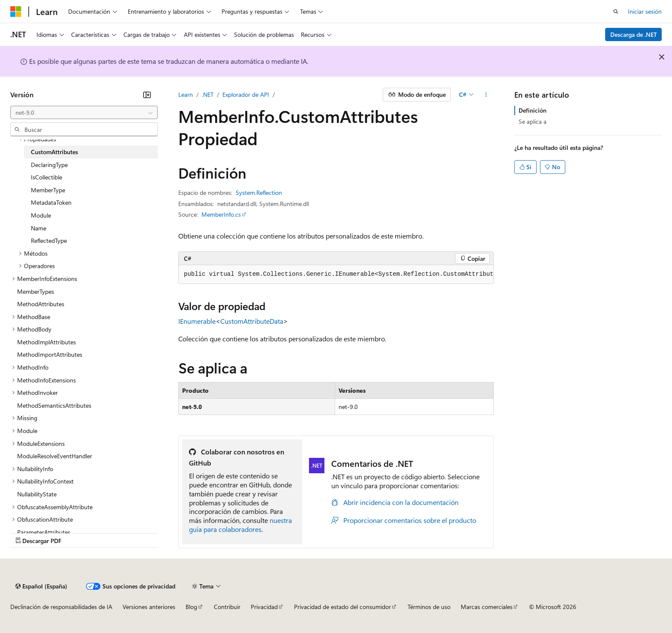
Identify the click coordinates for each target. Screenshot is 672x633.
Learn (186, 94)
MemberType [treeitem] (48, 190)
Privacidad (264, 607)
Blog (191, 607)
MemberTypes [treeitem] (36, 291)
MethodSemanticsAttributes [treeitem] (54, 405)
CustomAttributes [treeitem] (54, 152)
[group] (336, 275)
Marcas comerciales (487, 607)
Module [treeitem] (41, 215)
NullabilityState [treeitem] (37, 494)
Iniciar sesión (645, 11)
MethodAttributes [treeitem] (41, 304)
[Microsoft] (16, 12)
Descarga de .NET (634, 34)
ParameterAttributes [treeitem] (44, 532)
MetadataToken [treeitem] (51, 202)
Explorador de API (246, 94)
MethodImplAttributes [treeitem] (46, 342)
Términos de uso (429, 607)
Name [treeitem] (39, 228)
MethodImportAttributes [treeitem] (50, 354)
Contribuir (227, 607)
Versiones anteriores (149, 607)
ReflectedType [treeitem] (49, 240)
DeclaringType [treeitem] (49, 165)
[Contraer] (147, 95)
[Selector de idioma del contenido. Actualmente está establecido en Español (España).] (41, 586)
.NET (208, 94)
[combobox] (84, 113)
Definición (532, 110)
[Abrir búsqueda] (616, 12)
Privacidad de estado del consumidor (342, 607)
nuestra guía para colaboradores (240, 525)
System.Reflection (259, 193)
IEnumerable (197, 321)
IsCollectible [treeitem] (46, 177)
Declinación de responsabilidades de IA (61, 607)
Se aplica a (532, 121)
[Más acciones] (486, 95)
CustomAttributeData (252, 321)
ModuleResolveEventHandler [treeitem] (55, 456)
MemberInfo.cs (221, 214)
